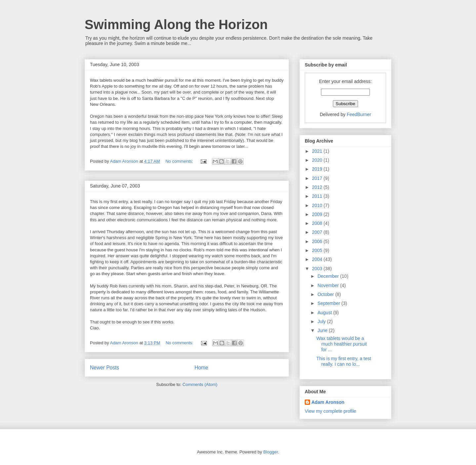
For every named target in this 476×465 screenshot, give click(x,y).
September (329, 303)
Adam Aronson (328, 402)
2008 (318, 223)
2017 (318, 178)
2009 (318, 214)
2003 (318, 269)
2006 (318, 241)
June (323, 330)
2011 (318, 196)
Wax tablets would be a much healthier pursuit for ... (342, 344)
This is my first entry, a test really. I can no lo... (344, 361)
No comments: (180, 161)
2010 (318, 205)
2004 (318, 259)
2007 (318, 232)
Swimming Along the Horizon (176, 24)
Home (201, 368)
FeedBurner (359, 114)
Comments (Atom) (200, 384)
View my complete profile (330, 411)
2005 (318, 250)
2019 (318, 169)
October (326, 294)
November (329, 285)
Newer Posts (104, 368)
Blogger (270, 452)
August (325, 313)
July (322, 321)
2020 (318, 160)
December (329, 276)
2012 (318, 187)
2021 (318, 151)
